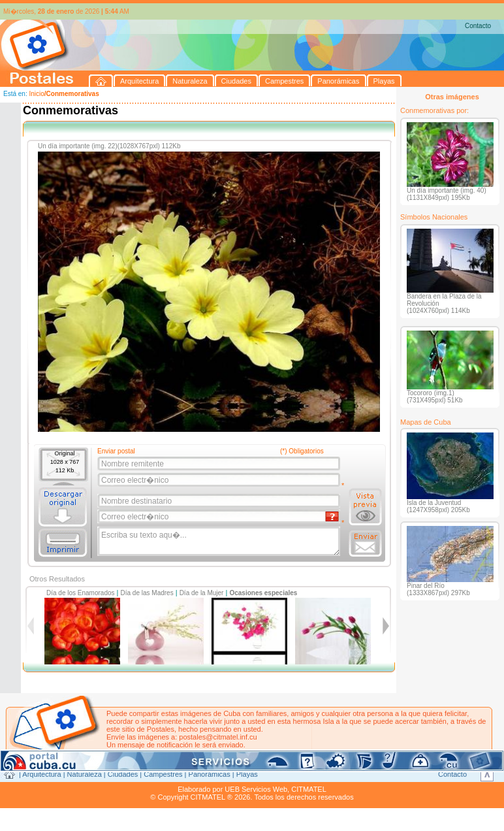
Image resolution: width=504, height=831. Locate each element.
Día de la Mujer (202, 593)
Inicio (36, 94)
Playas (247, 774)
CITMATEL (309, 789)
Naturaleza (85, 774)
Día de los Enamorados (81, 593)
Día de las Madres (147, 593)
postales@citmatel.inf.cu (218, 737)
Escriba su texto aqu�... (220, 542)
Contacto (478, 26)
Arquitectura (41, 774)
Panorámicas (210, 774)
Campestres (163, 774)
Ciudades (123, 774)
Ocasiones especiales (263, 593)
